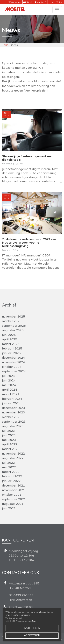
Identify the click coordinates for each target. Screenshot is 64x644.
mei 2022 (9, 467)
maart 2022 (11, 472)
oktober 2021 (12, 495)
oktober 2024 (12, 367)
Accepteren (32, 635)
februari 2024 (12, 399)
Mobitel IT (42, 2)
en (61, 2)
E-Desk (29, 2)
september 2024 (14, 371)
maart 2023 (11, 449)
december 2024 (13, 358)
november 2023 (13, 412)
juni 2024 (9, 380)
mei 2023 (9, 440)
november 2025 (13, 316)
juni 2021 (9, 508)
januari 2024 (11, 403)
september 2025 (14, 326)
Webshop (16, 2)
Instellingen (32, 628)
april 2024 (10, 389)
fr (57, 2)
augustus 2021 (13, 504)
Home (5, 45)
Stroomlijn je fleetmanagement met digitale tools (27, 158)
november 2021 (13, 490)
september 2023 (14, 421)
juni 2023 (9, 435)
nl (53, 2)
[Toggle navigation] (57, 10)
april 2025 (10, 339)
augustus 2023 (13, 426)
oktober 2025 (12, 321)
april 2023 (10, 444)
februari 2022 (12, 476)
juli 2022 (8, 463)
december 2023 (13, 408)
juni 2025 (9, 335)
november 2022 (13, 453)
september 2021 (14, 499)
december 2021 (13, 485)
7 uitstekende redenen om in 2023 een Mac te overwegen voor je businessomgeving (29, 243)
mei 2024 (9, 385)
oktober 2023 (12, 417)
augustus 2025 (13, 330)
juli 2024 (8, 376)
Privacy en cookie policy (25, 621)
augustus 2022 (13, 458)
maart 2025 (11, 344)
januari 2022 (11, 481)
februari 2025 (12, 348)
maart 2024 (11, 394)
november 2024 (13, 362)
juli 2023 (8, 431)
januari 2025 (11, 353)
